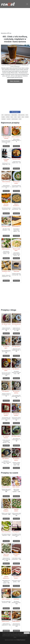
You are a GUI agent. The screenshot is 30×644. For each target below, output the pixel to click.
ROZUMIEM (27, 633)
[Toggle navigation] (27, 4)
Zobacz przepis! (6, 146)
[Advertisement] (12, 20)
